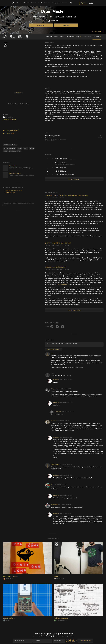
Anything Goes (11, 193)
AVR (52, 484)
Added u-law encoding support (57, 267)
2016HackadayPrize (15, 151)
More (47, 3)
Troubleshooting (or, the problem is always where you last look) (69, 195)
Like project (66, 25)
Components (70, 36)
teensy (32, 148)
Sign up (83, 3)
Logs (79, 36)
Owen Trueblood (60, 620)
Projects (19, 3)
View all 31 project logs (74, 310)
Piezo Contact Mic (15, 173)
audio (5, 151)
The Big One (53, 21)
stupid (6, 620)
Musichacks (13, 166)
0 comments (66, 198)
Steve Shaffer (55, 505)
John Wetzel (8, 579)
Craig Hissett (54, 389)
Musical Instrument (9, 148)
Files (62, 36)
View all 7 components (74, 179)
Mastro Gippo (59, 579)
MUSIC (26, 148)
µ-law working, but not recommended (59, 243)
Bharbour (53, 421)
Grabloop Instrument (62, 618)
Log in (91, 3)
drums (20, 148)
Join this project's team (10, 120)
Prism (56, 576)
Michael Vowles (55, 464)
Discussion (97, 36)
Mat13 (53, 353)
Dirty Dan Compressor (12, 576)
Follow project (41, 25)
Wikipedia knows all (63, 285)
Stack (40, 3)
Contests (34, 3)
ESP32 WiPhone (10, 618)
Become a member (38, 635)
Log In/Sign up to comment (54, 349)
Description (49, 37)
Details (56, 37)
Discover (26, 3)
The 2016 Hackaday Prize (6, 45)
